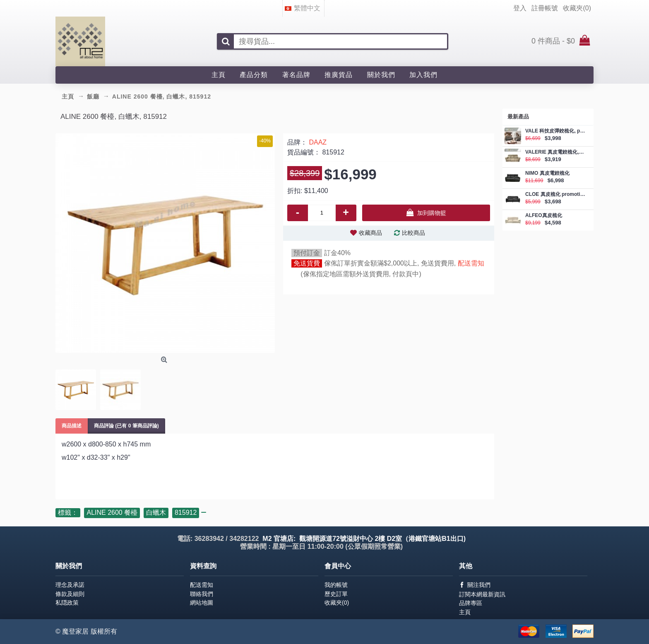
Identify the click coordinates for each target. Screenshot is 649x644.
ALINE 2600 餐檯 (112, 513)
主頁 (465, 612)
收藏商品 (370, 233)
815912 (186, 513)
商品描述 (72, 426)
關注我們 (475, 585)
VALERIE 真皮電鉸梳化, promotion (555, 152)
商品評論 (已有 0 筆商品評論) (126, 426)
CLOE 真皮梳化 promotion (555, 194)
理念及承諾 (70, 585)
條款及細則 (70, 594)
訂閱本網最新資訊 (482, 594)
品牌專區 (471, 603)
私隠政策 (67, 603)
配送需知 (471, 263)
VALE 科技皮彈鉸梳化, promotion (555, 131)
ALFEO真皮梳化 (544, 216)
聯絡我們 (202, 594)
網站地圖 (202, 603)
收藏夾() (337, 603)
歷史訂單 (336, 594)
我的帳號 (336, 585)
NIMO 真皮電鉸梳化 (547, 173)
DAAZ (318, 142)
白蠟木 (156, 513)
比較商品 (413, 233)
